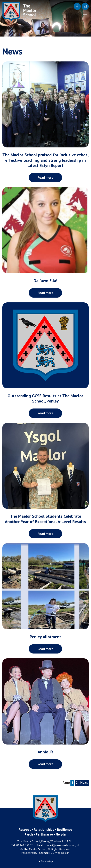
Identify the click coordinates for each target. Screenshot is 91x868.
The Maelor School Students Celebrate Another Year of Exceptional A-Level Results (45, 519)
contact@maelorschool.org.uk (62, 845)
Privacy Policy (29, 853)
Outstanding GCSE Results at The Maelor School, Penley (45, 398)
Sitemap (44, 853)
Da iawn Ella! (45, 281)
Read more (45, 177)
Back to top (47, 861)
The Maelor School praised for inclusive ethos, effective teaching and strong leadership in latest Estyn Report (45, 160)
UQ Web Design (60, 853)
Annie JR (45, 752)
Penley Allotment (45, 637)
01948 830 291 (26, 845)
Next (84, 782)
